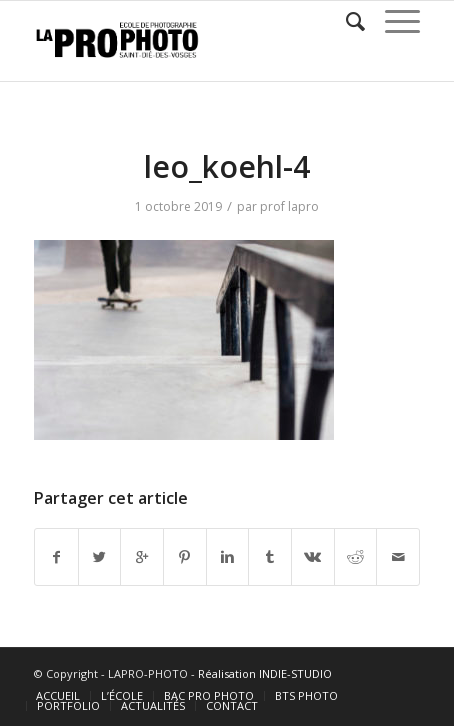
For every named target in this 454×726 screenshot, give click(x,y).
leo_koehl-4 (227, 166)
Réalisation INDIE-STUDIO (265, 673)
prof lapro (289, 206)
